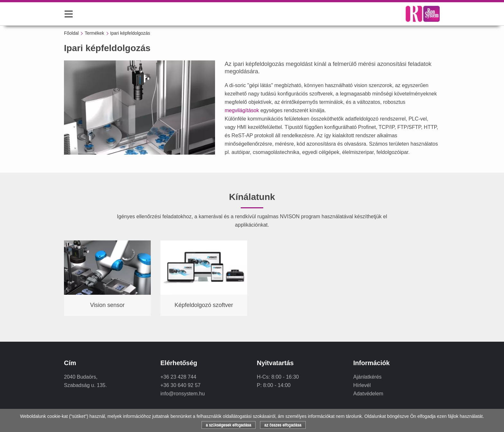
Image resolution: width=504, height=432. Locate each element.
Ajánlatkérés (367, 377)
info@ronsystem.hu (183, 394)
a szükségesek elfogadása (228, 425)
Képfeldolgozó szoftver (204, 305)
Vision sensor (107, 305)
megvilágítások (242, 110)
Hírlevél (362, 385)
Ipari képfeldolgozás (130, 33)
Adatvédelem (368, 394)
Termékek (94, 33)
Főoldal (71, 33)
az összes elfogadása (283, 425)
